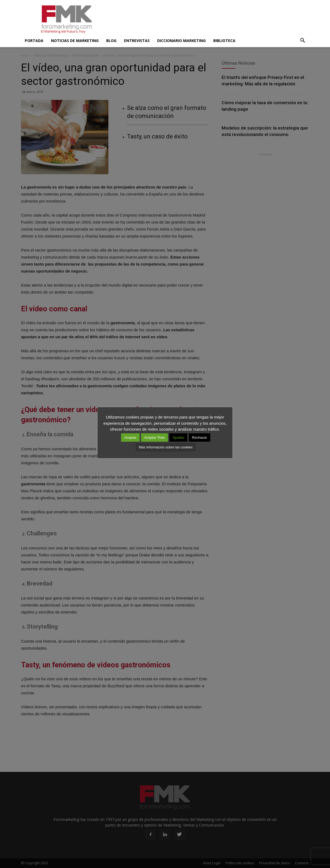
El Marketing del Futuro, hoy (63, 31)
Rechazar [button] (200, 438)
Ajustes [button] (178, 438)
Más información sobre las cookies (166, 447)
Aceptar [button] (130, 438)
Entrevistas (137, 41)
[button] (302, 41)
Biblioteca (224, 41)
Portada (34, 41)
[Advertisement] (211, 20)
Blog (111, 41)
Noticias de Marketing (75, 41)
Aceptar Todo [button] (154, 438)
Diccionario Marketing (181, 41)
